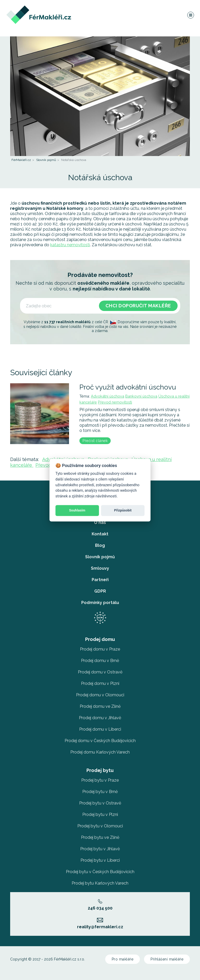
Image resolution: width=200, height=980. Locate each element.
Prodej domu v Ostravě (100, 672)
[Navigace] (190, 17)
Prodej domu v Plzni (100, 683)
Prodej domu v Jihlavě (100, 718)
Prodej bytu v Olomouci (100, 826)
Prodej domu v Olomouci (100, 695)
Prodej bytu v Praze (100, 780)
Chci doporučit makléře (138, 306)
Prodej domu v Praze (100, 649)
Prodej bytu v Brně (100, 792)
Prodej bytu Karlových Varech (100, 883)
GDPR (100, 591)
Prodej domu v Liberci (100, 729)
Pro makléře (123, 959)
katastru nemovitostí (70, 245)
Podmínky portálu (100, 603)
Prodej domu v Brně (100, 661)
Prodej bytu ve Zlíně (100, 837)
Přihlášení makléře (167, 959)
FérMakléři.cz (21, 160)
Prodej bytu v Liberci (100, 860)
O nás (100, 523)
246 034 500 (100, 905)
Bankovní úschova (141, 396)
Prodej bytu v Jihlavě (100, 849)
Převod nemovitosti (115, 402)
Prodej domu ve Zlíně (100, 706)
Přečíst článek (95, 441)
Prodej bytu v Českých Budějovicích (100, 872)
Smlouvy (100, 568)
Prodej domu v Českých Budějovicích (100, 741)
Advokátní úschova (108, 396)
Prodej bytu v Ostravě (100, 803)
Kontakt (100, 534)
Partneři (100, 580)
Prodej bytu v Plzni (100, 814)
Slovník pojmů (46, 160)
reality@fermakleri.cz (100, 924)
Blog (100, 545)
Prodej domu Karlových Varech (100, 752)
